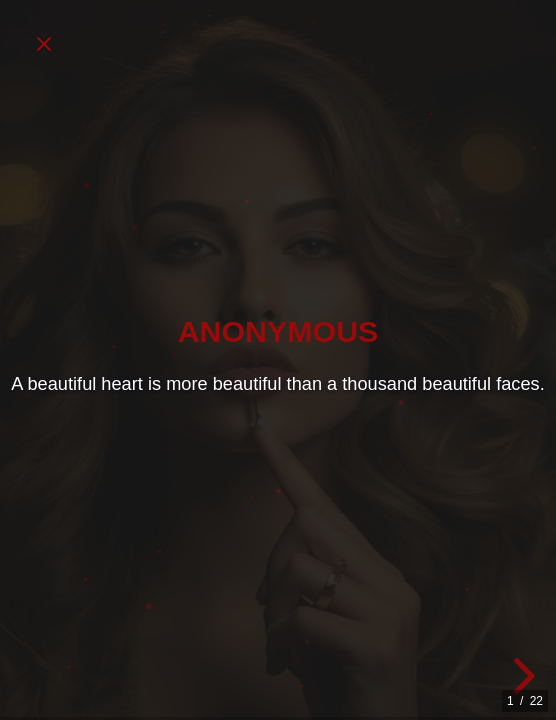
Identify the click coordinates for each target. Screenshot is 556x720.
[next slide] (521, 676)
